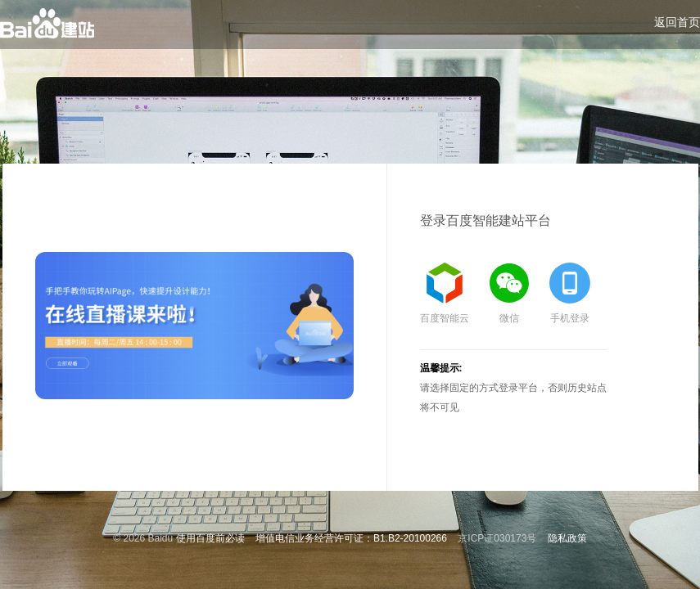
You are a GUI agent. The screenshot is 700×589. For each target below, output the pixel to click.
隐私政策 (567, 538)
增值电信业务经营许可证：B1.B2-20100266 (351, 538)
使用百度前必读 (210, 538)
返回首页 (677, 22)
